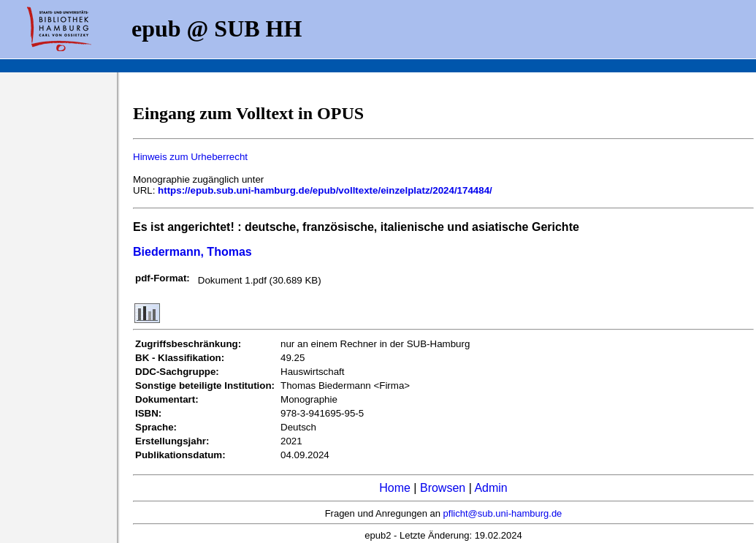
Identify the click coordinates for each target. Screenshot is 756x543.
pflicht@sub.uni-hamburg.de (503, 513)
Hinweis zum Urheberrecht (190, 157)
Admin (490, 488)
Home (395, 488)
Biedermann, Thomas (192, 252)
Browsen (443, 488)
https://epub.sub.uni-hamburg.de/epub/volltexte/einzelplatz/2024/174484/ (325, 190)
